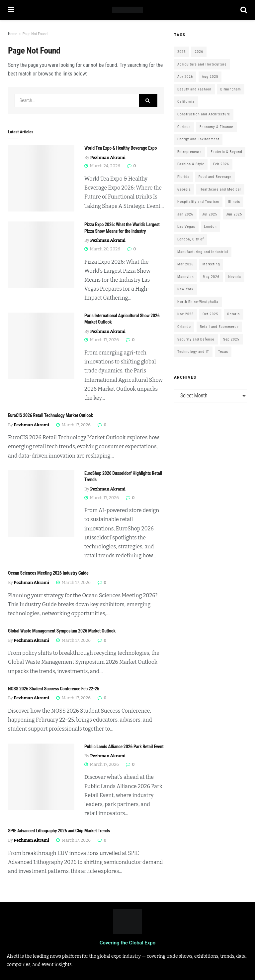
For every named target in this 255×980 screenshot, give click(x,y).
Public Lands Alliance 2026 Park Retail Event (124, 747)
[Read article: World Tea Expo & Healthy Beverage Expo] (41, 178)
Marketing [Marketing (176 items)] (211, 264)
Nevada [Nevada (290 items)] (235, 277)
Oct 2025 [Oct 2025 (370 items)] (210, 314)
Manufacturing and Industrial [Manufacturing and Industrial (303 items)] (203, 252)
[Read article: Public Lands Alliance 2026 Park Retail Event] (41, 777)
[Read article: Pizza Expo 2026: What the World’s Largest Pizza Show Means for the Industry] (41, 255)
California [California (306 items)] (186, 102)
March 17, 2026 (102, 340)
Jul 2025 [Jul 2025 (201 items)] (210, 214)
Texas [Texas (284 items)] (223, 352)
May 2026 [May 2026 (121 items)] (211, 277)
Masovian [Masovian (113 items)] (186, 277)
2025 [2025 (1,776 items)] (182, 52)
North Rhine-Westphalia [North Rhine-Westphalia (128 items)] (198, 302)
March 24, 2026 (102, 166)
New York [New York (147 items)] (185, 289)
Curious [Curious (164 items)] (184, 127)
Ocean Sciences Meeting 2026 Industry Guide (48, 573)
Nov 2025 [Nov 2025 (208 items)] (185, 314)
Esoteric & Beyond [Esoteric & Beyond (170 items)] (226, 152)
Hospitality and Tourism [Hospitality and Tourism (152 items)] (198, 202)
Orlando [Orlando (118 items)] (184, 327)
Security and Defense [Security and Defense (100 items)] (196, 339)
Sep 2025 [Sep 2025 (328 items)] (231, 339)
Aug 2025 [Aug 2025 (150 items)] (210, 77)
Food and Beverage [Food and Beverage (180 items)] (215, 177)
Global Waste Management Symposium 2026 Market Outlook (62, 631)
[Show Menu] (11, 10)
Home (13, 34)
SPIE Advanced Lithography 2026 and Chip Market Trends (59, 831)
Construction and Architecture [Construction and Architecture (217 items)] (204, 114)
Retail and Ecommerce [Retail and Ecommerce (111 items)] (219, 327)
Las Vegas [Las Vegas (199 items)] (186, 227)
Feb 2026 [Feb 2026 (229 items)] (221, 164)
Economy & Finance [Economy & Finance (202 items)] (216, 127)
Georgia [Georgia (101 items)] (184, 189)
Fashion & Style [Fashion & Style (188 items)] (191, 164)
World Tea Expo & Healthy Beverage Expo (121, 148)
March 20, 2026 (102, 249)
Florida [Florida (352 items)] (183, 177)
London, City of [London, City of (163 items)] (191, 239)
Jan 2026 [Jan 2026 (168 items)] (185, 214)
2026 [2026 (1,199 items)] (199, 52)
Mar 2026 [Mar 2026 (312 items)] (185, 264)
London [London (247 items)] (211, 227)
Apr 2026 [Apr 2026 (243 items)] (185, 77)
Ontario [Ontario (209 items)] (234, 314)
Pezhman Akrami (108, 157)
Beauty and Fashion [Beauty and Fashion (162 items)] (194, 89)
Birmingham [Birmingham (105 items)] (230, 89)
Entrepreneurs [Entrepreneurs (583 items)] (189, 152)
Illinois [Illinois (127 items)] (234, 202)
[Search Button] (244, 10)
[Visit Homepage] (127, 10)
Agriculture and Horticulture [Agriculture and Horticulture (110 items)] (202, 64)
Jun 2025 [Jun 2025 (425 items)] (234, 214)
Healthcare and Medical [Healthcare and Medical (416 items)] (220, 189)
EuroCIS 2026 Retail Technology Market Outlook (50, 415)
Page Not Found (35, 34)
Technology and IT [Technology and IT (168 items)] (193, 352)
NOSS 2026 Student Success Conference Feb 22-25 (54, 689)
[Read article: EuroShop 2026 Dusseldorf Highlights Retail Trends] (41, 503)
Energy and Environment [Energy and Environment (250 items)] (198, 139)
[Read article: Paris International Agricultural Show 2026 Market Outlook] (41, 346)
